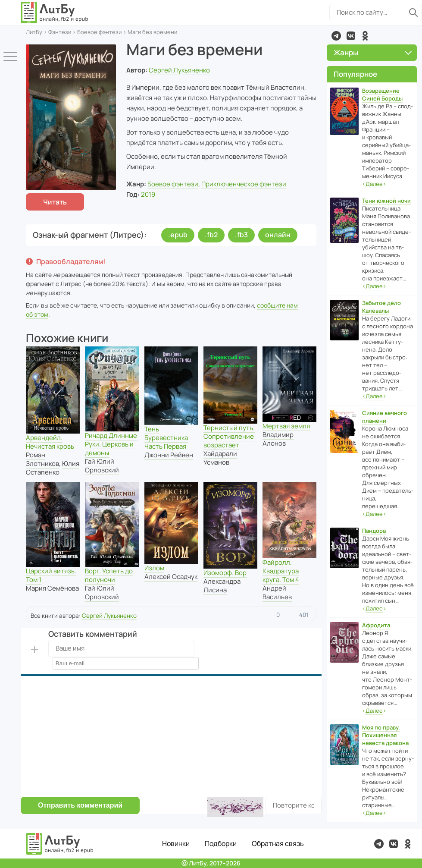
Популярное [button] (355, 74)
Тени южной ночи (386, 201)
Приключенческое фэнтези (244, 184)
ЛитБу (34, 32)
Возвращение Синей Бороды (382, 94)
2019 (148, 194)
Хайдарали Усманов (220, 458)
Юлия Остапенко (53, 468)
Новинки (176, 843)
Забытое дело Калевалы (381, 307)
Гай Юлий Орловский (102, 466)
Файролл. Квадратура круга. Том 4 (281, 571)
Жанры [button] (373, 52)
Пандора (374, 531)
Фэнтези (60, 32)
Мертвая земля (286, 426)
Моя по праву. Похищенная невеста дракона (385, 735)
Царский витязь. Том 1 (51, 575)
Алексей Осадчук (171, 577)
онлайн (278, 235)
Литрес (71, 284)
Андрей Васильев (277, 593)
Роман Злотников (42, 459)
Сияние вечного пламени (384, 417)
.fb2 (211, 235)
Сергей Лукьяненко (179, 70)
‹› (374, 184)
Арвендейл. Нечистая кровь (50, 442)
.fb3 (241, 235)
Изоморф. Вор (225, 573)
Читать (55, 202)
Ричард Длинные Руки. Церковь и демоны (111, 444)
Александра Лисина (222, 586)
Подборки (221, 843)
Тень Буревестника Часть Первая (166, 438)
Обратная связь (278, 843)
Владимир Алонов (278, 439)
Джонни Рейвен (169, 455)
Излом (154, 568)
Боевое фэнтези (99, 32)
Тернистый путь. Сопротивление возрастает (229, 436)
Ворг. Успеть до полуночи (109, 575)
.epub (178, 235)
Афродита (376, 625)
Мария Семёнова (52, 588)
